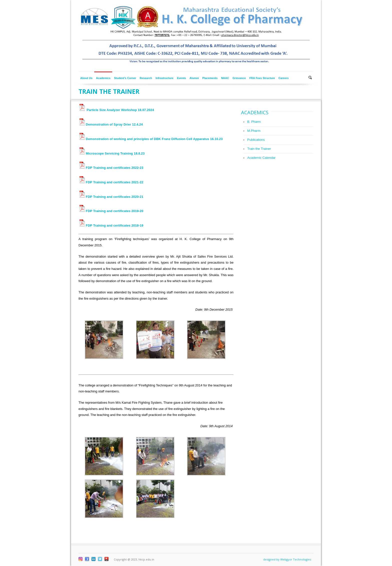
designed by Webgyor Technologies (287, 559)
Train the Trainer (259, 149)
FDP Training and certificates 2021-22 (111, 182)
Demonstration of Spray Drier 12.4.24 (111, 124)
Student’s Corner (125, 78)
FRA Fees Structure (262, 78)
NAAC (225, 78)
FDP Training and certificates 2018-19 (111, 225)
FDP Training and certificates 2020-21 (111, 197)
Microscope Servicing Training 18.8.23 (112, 153)
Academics (103, 78)
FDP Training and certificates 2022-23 (111, 168)
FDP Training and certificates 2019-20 (111, 211)
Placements (210, 78)
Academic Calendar (261, 158)
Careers (284, 78)
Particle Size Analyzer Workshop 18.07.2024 (116, 110)
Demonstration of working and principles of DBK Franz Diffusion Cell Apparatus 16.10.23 (151, 139)
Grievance (239, 78)
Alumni (194, 78)
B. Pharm (254, 122)
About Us (86, 78)
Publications (256, 140)
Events (181, 78)
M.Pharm (254, 131)
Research (146, 78)
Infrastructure (164, 78)
